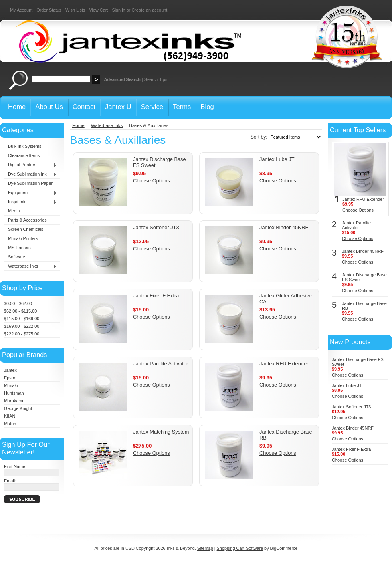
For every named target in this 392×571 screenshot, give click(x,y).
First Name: (15, 466)
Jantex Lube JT (277, 159)
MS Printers (19, 248)
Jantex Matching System (161, 432)
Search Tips (156, 79)
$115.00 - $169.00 (22, 319)
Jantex (10, 370)
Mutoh (10, 424)
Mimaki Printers (23, 238)
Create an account (149, 10)
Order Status (49, 10)
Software (17, 257)
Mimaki (11, 385)
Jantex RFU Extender (284, 364)
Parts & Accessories (27, 220)
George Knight (18, 408)
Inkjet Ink (30, 202)
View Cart (98, 10)
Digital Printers (30, 165)
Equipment (30, 193)
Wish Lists (75, 10)
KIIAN (10, 416)
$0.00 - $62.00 (18, 303)
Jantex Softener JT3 (156, 227)
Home (78, 125)
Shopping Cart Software (240, 548)
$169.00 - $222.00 (22, 326)
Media (14, 211)
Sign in (118, 10)
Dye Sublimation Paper (30, 183)
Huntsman (14, 393)
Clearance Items (24, 155)
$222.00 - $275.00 (22, 334)
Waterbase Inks (30, 266)
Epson (10, 378)
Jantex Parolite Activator (161, 364)
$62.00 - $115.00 (20, 311)
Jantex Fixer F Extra (156, 296)
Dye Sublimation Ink (30, 174)
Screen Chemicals (26, 229)
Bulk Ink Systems (25, 146)
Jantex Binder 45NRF (284, 227)
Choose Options (152, 181)
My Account (21, 10)
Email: (10, 481)
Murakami (14, 401)
